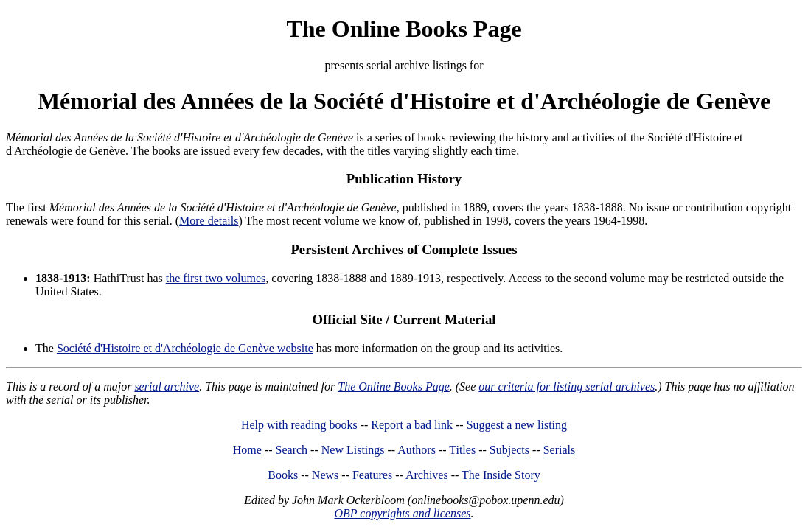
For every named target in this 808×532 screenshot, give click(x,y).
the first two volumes (216, 278)
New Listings (353, 450)
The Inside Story (501, 475)
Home (247, 450)
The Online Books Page (404, 29)
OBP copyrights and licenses (402, 513)
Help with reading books (299, 425)
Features (372, 475)
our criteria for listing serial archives (567, 386)
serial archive (167, 386)
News (325, 475)
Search (292, 450)
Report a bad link (412, 425)
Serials (560, 450)
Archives (427, 475)
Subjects (509, 450)
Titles (462, 450)
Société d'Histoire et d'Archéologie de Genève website (185, 348)
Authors (417, 450)
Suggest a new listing (517, 425)
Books (283, 475)
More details (209, 221)
